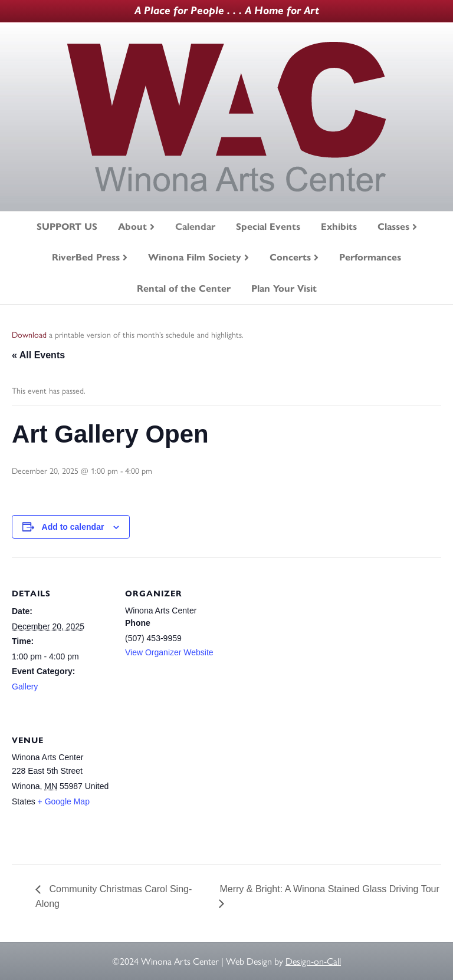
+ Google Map (64, 801)
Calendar (195, 227)
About (132, 227)
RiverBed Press (86, 257)
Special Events (268, 227)
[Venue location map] (187, 785)
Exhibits (339, 227)
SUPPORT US (67, 227)
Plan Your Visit (284, 288)
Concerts (290, 257)
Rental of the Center (184, 288)
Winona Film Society (195, 257)
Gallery (25, 687)
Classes (393, 227)
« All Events (38, 355)
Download (29, 335)
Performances (370, 257)
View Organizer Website (169, 652)
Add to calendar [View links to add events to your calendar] (73, 527)
